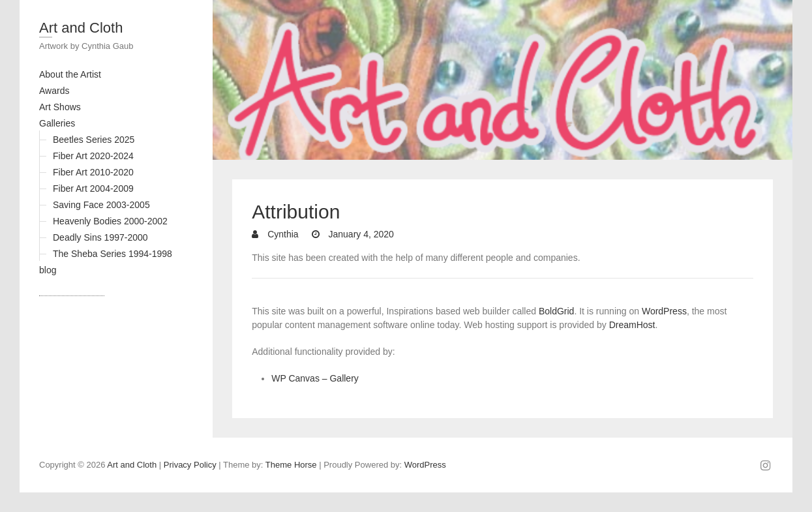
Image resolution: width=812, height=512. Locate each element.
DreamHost (632, 325)
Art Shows (60, 107)
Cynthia (281, 234)
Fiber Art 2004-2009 (93, 188)
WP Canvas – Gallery (315, 378)
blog (48, 270)
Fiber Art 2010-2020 (93, 172)
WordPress (664, 311)
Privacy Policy (190, 465)
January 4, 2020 (360, 234)
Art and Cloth (81, 28)
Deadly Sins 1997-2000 (100, 237)
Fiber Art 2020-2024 (93, 156)
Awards (54, 91)
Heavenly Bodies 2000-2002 (110, 221)
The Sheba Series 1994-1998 (113, 254)
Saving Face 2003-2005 (101, 205)
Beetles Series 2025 (94, 140)
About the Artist (70, 74)
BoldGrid (556, 311)
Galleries (57, 123)
